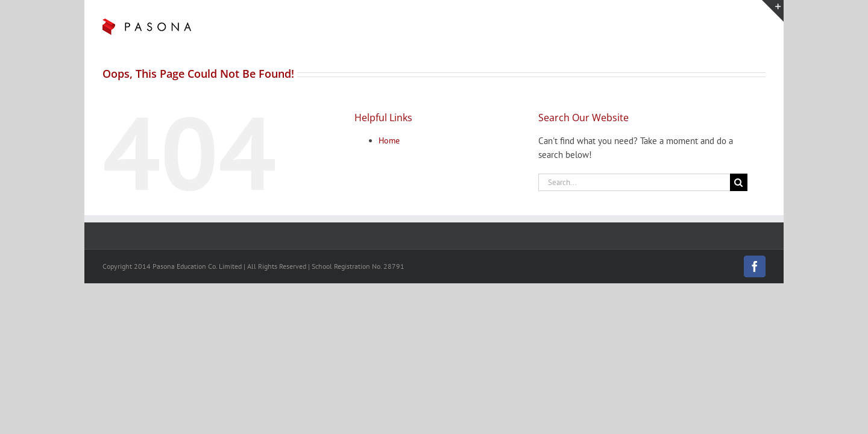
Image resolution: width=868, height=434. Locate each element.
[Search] (739, 182)
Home (389, 140)
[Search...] (634, 182)
